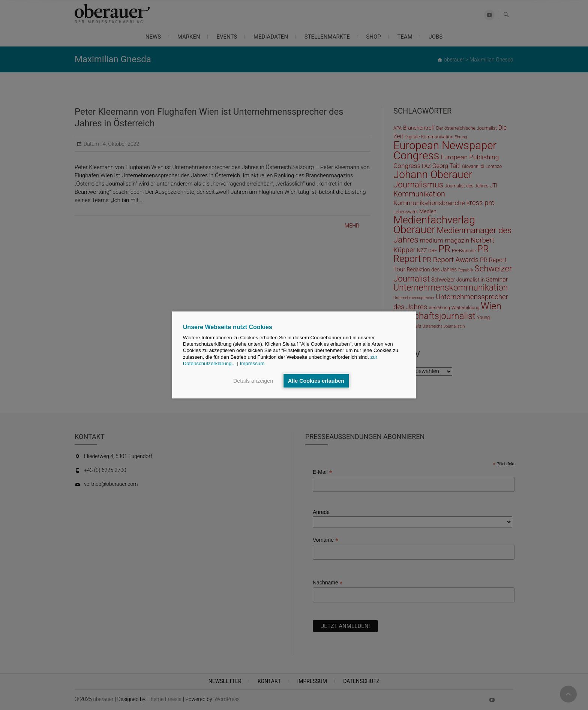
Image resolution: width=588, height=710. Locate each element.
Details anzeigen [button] (253, 381)
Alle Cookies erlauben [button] (316, 381)
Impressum (252, 363)
